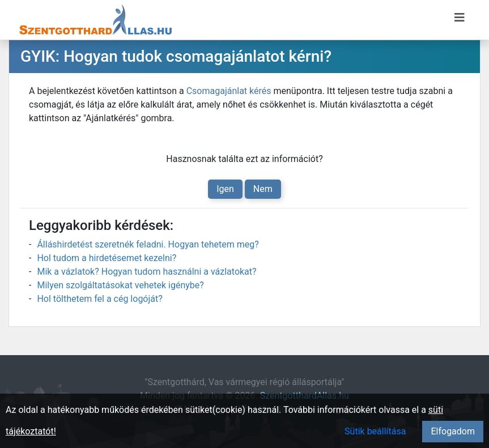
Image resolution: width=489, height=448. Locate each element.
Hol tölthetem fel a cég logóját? (99, 299)
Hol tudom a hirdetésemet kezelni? (107, 258)
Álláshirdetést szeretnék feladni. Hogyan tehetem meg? (148, 244)
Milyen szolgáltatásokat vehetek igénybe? (120, 285)
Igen (225, 189)
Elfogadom (453, 431)
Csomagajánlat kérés (229, 91)
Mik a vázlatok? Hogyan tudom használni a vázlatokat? (146, 272)
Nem (263, 189)
